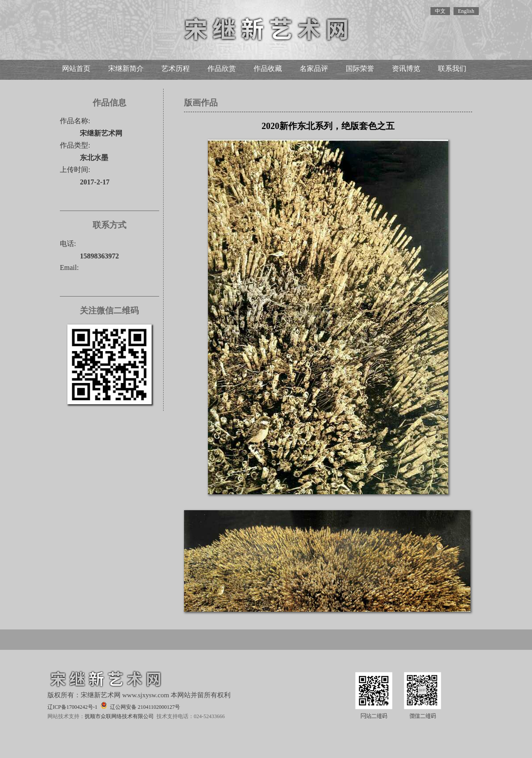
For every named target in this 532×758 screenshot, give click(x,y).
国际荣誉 (360, 68)
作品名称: (75, 121)
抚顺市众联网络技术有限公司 (119, 716)
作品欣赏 (222, 68)
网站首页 (76, 68)
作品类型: (75, 145)
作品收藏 (268, 68)
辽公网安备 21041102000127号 (140, 706)
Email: (69, 268)
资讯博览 (406, 68)
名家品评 (314, 68)
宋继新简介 (126, 68)
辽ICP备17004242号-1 (72, 707)
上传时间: (75, 170)
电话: (68, 244)
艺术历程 (176, 68)
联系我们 (452, 68)
